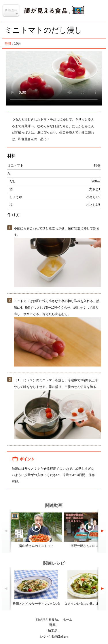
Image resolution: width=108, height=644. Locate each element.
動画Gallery (60, 636)
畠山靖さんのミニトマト (36, 546)
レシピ (45, 636)
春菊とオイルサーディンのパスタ (36, 604)
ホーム (68, 619)
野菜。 (54, 625)
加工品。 (54, 631)
